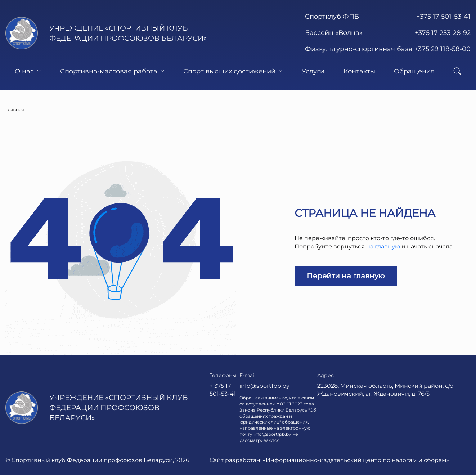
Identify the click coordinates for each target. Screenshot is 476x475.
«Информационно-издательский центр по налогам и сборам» (356, 460)
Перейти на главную (346, 276)
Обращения (414, 71)
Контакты (359, 71)
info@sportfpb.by (264, 386)
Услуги (313, 71)
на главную (383, 247)
